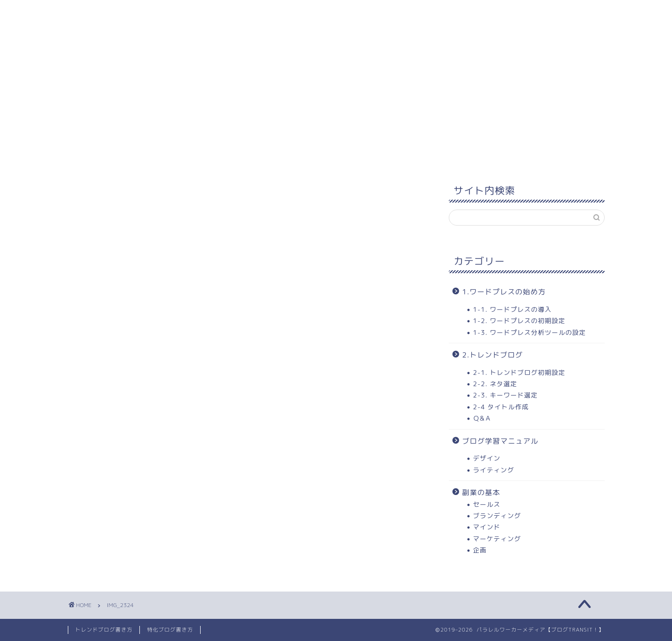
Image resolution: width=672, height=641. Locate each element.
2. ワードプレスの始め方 (259, 13)
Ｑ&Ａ (482, 418)
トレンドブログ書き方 (104, 630)
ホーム (92, 13)
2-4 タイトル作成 (501, 407)
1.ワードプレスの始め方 (504, 292)
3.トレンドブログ (358, 13)
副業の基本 (481, 492)
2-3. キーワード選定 (505, 395)
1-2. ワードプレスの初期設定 (519, 320)
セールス (486, 504)
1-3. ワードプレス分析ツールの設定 (529, 332)
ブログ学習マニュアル (500, 441)
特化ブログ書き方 (170, 630)
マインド (486, 527)
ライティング (494, 470)
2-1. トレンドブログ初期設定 (519, 372)
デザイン (486, 458)
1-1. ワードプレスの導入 (512, 309)
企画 (480, 550)
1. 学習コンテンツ (159, 13)
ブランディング (497, 515)
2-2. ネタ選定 (495, 384)
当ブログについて (445, 13)
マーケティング (497, 539)
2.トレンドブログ (492, 355)
